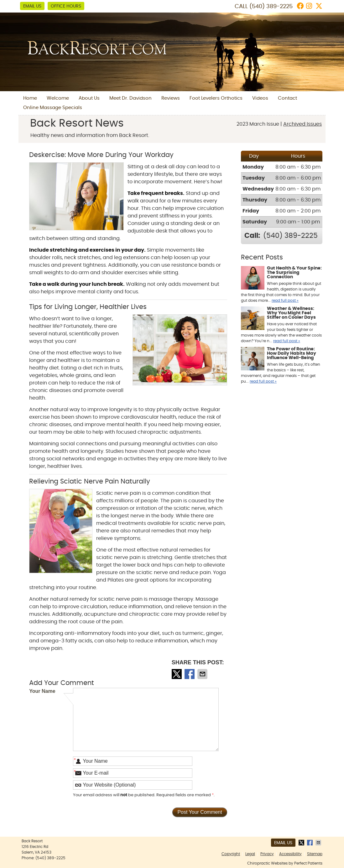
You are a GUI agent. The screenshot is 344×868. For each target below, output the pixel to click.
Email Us (32, 6)
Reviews (171, 98)
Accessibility (290, 854)
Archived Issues (302, 124)
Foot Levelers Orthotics (216, 98)
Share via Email (203, 674)
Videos (260, 98)
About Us (89, 98)
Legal (250, 854)
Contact (287, 98)
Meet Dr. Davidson (130, 98)
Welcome (58, 98)
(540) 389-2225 (271, 7)
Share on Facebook (190, 674)
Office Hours (66, 6)
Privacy (267, 854)
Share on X (177, 674)
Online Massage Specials (53, 108)
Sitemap (315, 854)
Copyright (231, 854)
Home (30, 98)
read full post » (285, 301)
